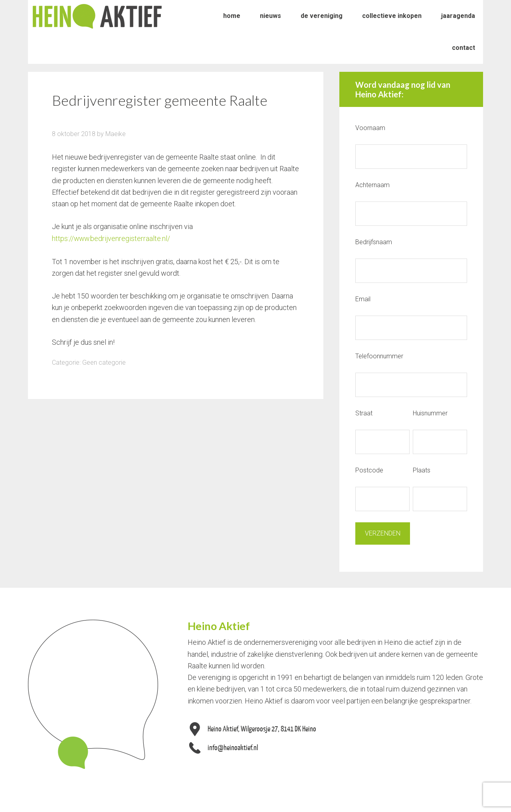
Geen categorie (104, 362)
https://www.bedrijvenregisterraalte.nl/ (112, 238)
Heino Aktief (97, 16)
